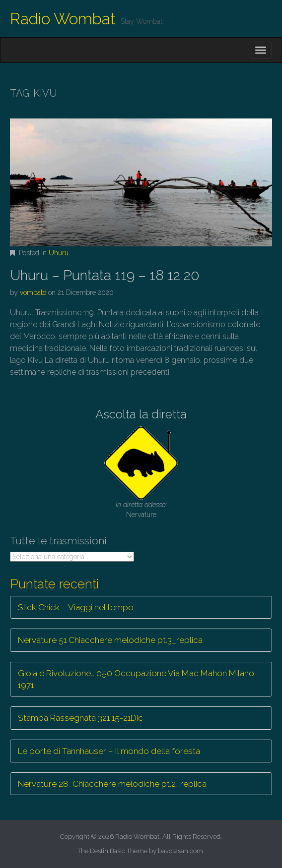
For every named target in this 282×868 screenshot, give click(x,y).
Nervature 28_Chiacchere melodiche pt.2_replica (112, 784)
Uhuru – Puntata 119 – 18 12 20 (105, 275)
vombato (33, 292)
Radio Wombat (63, 19)
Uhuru (59, 253)
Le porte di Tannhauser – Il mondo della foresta (109, 751)
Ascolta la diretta (141, 414)
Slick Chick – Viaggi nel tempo (76, 607)
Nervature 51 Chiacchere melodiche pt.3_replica (110, 640)
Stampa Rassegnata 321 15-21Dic (80, 718)
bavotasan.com (180, 851)
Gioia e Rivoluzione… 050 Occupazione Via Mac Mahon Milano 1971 (136, 679)
